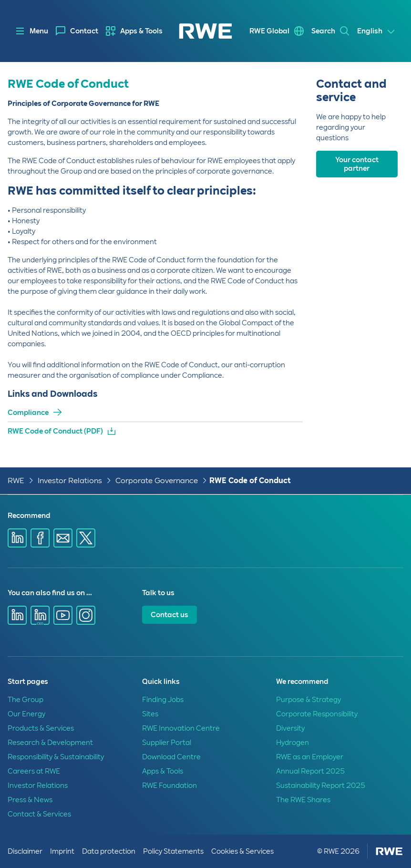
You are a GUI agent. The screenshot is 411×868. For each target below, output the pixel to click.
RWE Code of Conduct (250, 480)
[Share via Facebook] (40, 538)
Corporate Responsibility (317, 714)
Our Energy (26, 714)
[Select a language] (376, 31)
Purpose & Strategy (308, 700)
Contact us (170, 615)
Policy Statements (173, 851)
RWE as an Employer (310, 757)
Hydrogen (293, 743)
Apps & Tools (141, 31)
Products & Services (41, 728)
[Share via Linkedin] (17, 538)
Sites (150, 714)
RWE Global (269, 31)
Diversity (290, 728)
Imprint (62, 851)
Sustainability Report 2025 (321, 785)
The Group (26, 700)
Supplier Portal (167, 743)
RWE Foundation (170, 785)
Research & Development (50, 743)
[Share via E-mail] (63, 538)
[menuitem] (77, 31)
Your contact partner (357, 164)
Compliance (28, 413)
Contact (84, 31)
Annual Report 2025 (310, 771)
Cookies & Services (242, 851)
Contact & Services (39, 814)
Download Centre (171, 757)
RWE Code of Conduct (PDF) (55, 431)
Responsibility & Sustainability (56, 757)
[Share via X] (86, 538)
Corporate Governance (157, 480)
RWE (16, 480)
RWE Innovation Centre (181, 728)
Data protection (109, 851)
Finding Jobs (163, 700)
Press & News (30, 800)
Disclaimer (25, 851)
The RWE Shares (303, 800)
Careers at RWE (34, 771)
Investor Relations (70, 480)
